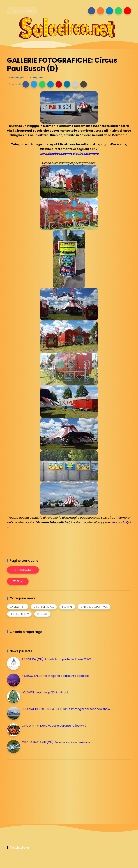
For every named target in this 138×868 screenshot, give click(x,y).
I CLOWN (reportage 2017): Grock (45, 692)
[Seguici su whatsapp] (118, 11)
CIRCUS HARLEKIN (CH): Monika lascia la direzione (56, 742)
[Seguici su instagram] (100, 11)
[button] (26, 84)
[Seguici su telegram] (109, 11)
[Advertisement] (34, 787)
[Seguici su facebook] (91, 11)
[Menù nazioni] (22, 11)
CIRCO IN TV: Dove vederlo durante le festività (54, 726)
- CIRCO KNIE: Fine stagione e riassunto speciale (55, 676)
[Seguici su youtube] (127, 11)
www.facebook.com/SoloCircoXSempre (69, 154)
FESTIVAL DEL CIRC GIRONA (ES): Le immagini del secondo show (66, 709)
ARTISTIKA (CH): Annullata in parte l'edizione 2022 (56, 659)
